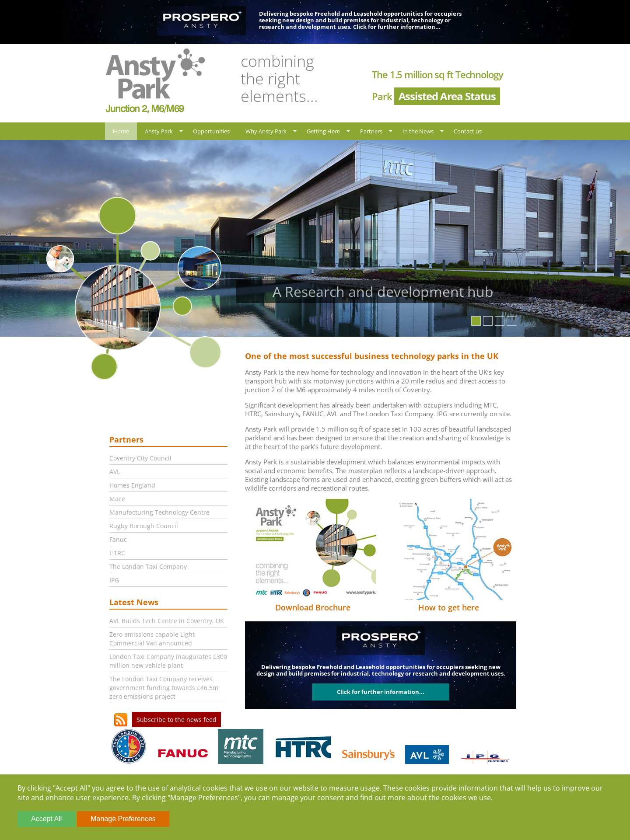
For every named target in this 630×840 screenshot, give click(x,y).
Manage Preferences (123, 819)
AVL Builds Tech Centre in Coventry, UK (167, 621)
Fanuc (118, 539)
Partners (371, 131)
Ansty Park (159, 131)
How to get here (449, 607)
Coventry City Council (140, 458)
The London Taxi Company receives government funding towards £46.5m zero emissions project (164, 688)
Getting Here (323, 131)
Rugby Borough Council (144, 526)
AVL (115, 472)
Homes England (132, 485)
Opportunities (211, 131)
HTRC (117, 553)
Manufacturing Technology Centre (159, 512)
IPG (114, 580)
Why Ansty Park (266, 131)
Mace (117, 499)
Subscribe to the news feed (177, 720)
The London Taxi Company (148, 566)
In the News (418, 131)
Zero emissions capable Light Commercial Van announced (152, 639)
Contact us (468, 131)
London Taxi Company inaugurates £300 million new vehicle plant (168, 661)
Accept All (46, 819)
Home (121, 131)
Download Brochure (313, 607)
